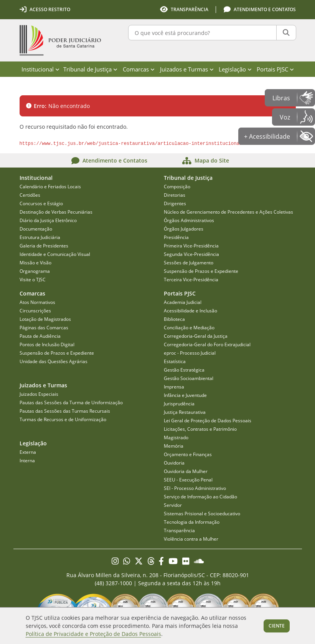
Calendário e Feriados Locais (50, 187)
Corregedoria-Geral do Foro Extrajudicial (207, 344)
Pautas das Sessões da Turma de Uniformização (71, 402)
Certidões (30, 195)
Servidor (173, 505)
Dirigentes (175, 203)
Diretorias (175, 195)
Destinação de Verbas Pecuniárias (56, 212)
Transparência (179, 530)
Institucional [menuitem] (40, 69)
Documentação (36, 229)
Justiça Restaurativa (185, 412)
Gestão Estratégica (184, 370)
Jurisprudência (179, 404)
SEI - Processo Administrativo (195, 488)
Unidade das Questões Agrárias (54, 361)
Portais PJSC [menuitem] (275, 69)
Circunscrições (35, 311)
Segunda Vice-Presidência (191, 254)
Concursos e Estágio (41, 203)
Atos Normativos (37, 302)
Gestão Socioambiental (189, 378)
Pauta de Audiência (40, 336)
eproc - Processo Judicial (190, 353)
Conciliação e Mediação (189, 328)
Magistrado (176, 437)
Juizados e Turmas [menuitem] (187, 69)
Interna (27, 461)
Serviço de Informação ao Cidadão (200, 497)
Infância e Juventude (185, 395)
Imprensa (174, 387)
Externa (28, 452)
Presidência (176, 237)
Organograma (35, 271)
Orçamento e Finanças (188, 454)
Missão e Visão (35, 263)
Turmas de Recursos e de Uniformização (63, 419)
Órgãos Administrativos (189, 220)
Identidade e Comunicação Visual (55, 254)
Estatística (175, 361)
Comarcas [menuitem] (139, 69)
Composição (177, 187)
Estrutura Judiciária (40, 237)
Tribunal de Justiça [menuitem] (90, 69)
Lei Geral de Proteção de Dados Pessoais (208, 421)
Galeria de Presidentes (44, 246)
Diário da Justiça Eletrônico (48, 220)
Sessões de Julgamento (189, 263)
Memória (174, 446)
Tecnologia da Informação (192, 522)
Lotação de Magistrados (45, 319)
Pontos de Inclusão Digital (47, 344)
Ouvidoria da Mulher (186, 471)
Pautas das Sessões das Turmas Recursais (65, 411)
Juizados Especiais (39, 394)
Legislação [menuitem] (235, 69)
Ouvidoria (174, 463)
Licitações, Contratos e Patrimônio (200, 429)
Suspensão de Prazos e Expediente (201, 271)
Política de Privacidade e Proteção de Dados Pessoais (93, 634)
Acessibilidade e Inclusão (190, 311)
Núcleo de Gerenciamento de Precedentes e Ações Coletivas (228, 212)
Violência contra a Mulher (191, 539)
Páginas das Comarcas (44, 328)
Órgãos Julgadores (184, 229)
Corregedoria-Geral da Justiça (196, 336)
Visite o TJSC (33, 280)
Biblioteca (174, 319)
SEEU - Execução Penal (188, 480)
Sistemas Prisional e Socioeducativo (202, 514)
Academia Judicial (183, 302)
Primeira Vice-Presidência (191, 246)
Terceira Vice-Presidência (191, 280)
